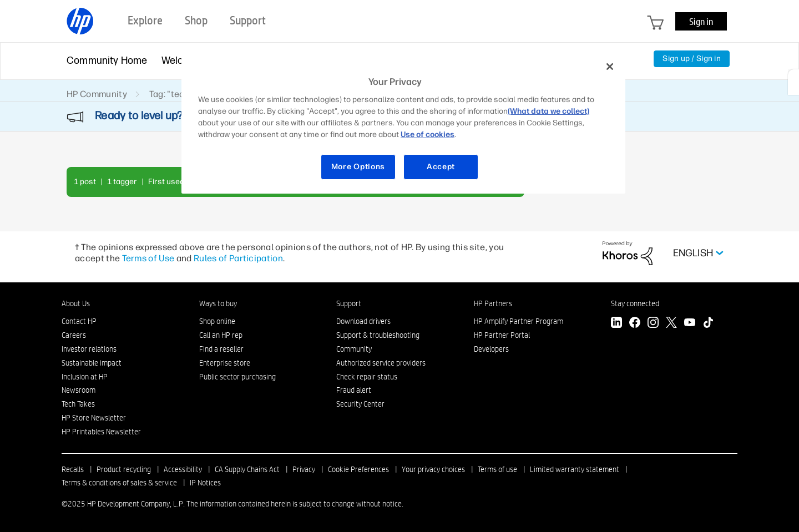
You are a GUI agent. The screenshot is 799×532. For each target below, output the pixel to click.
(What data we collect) (548, 111)
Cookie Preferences (358, 469)
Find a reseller (221, 349)
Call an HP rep (221, 335)
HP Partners (493, 303)
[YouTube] (690, 324)
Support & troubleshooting (378, 335)
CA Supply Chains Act (247, 469)
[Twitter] (671, 324)
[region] (403, 123)
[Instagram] (653, 324)
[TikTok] (708, 324)
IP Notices (205, 483)
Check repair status (367, 377)
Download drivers (363, 321)
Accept (441, 167)
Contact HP (79, 321)
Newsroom (79, 390)
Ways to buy (218, 303)
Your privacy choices (433, 469)
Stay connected (635, 303)
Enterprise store (225, 363)
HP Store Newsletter (94, 418)
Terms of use (497, 469)
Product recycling (124, 469)
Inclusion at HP (85, 377)
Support (349, 303)
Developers (491, 349)
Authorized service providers (381, 363)
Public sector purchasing (237, 377)
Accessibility (183, 469)
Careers (74, 335)
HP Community (97, 94)
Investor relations (89, 349)
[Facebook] (635, 324)
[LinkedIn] (616, 324)
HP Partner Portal (502, 335)
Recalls (73, 469)
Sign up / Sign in (692, 59)
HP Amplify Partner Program (519, 321)
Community (354, 349)
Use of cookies (428, 135)
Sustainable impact (92, 363)
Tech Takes (78, 404)
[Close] (610, 67)
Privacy (304, 469)
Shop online (217, 321)
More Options (358, 167)
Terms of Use (148, 258)
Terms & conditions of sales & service (119, 483)
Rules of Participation (238, 258)
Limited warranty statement (575, 469)
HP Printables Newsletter (101, 432)
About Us (76, 303)
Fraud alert (354, 390)
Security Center (360, 404)
